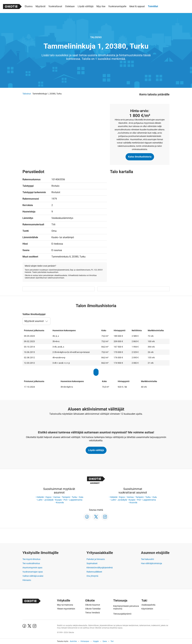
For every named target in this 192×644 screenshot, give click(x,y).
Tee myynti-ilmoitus (31, 559)
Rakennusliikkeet (94, 572)
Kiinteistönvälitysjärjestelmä (100, 568)
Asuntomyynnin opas (32, 568)
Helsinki (40, 497)
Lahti (40, 500)
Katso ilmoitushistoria (140, 157)
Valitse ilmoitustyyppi (34, 314)
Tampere (66, 497)
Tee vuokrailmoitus (31, 563)
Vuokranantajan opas (33, 572)
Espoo (49, 497)
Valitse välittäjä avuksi (33, 576)
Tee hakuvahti (147, 559)
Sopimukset (92, 563)
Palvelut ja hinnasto (96, 559)
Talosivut (27, 94)
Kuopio (58, 500)
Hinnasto (27, 580)
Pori (65, 500)
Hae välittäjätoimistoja (151, 563)
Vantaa (57, 497)
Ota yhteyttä (92, 576)
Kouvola (60, 502)
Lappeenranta (76, 500)
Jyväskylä (49, 500)
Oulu (81, 497)
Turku (74, 497)
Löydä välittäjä (96, 450)
